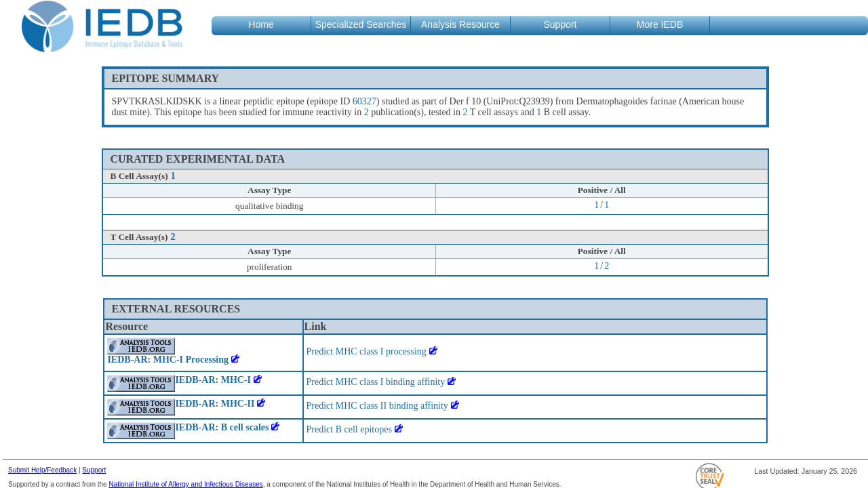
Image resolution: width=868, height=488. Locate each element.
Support (94, 470)
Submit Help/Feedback (42, 470)
